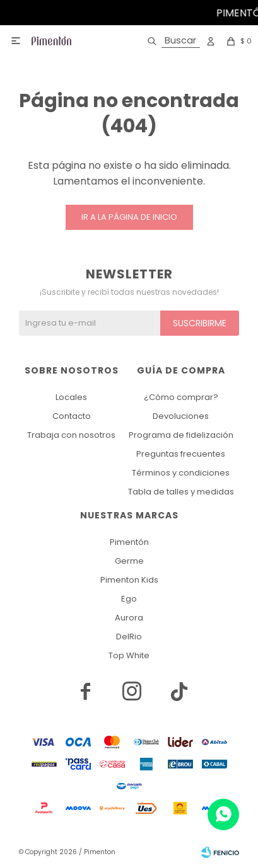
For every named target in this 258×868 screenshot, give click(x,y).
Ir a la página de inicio (129, 217)
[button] (171, 41)
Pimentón (129, 542)
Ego (129, 599)
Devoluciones (181, 416)
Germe (129, 561)
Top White (129, 655)
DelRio (129, 637)
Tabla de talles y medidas (181, 492)
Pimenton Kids (129, 580)
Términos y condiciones (181, 473)
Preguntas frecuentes (181, 454)
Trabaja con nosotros (71, 435)
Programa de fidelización (181, 435)
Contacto (72, 416)
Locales (71, 397)
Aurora (129, 618)
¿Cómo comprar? (181, 397)
